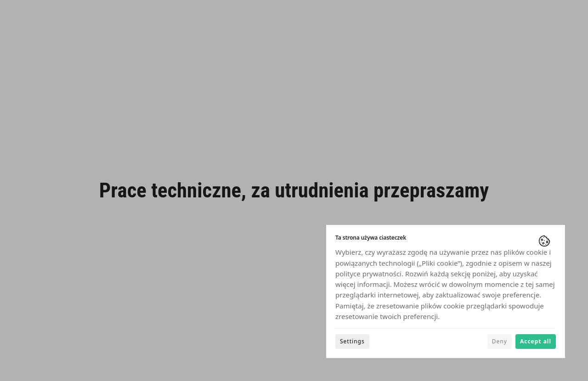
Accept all (536, 341)
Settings (352, 341)
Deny (500, 341)
